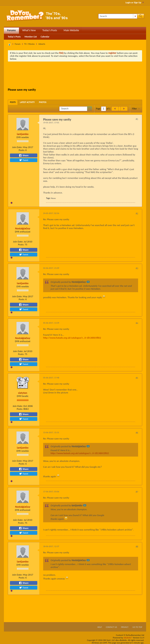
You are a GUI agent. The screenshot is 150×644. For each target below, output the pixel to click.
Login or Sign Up (135, 3)
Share (24, 155)
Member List (31, 37)
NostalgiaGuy (23, 228)
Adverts (42, 44)
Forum (18, 44)
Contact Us (111, 627)
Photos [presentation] (43, 102)
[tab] (13, 102)
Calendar (45, 37)
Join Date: (17, 147)
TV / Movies (29, 44)
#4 (137, 323)
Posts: (22, 150)
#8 (137, 547)
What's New (29, 30)
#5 (137, 378)
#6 (137, 433)
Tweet (24, 160)
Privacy (125, 627)
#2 (137, 214)
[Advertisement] (79, 75)
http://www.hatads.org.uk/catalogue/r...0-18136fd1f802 (72, 338)
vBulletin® (128, 638)
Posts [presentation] (13, 102)
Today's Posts (50, 30)
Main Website (71, 30)
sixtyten (23, 393)
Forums (11, 30)
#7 (137, 492)
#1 (137, 119)
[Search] (118, 16)
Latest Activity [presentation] (27, 102)
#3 (137, 268)
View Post (88, 282)
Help (100, 627)
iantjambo (23, 134)
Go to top (137, 627)
